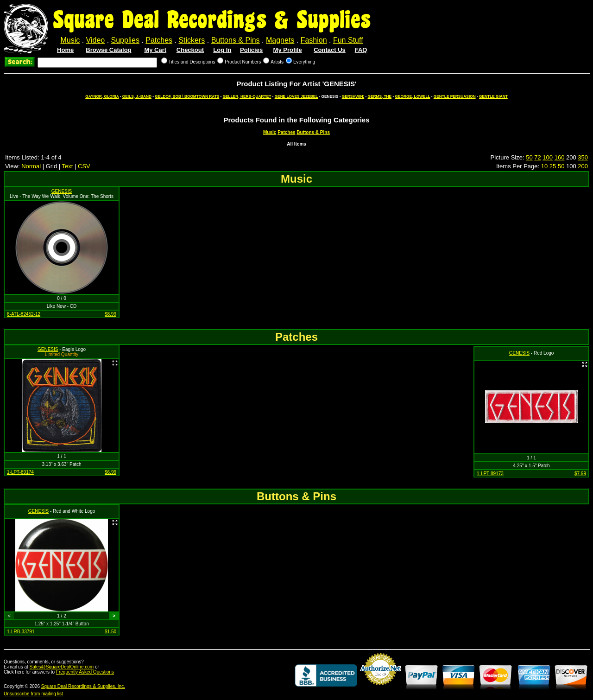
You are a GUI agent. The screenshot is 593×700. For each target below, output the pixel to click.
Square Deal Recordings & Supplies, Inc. (83, 686)
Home (65, 50)
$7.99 (580, 474)
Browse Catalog (108, 50)
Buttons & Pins (236, 40)
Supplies (125, 40)
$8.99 (110, 314)
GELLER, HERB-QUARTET (247, 96)
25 (553, 166)
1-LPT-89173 (490, 474)
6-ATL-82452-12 (24, 314)
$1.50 (110, 632)
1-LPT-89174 (20, 472)
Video (96, 40)
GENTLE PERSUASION (455, 96)
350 (583, 157)
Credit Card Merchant (380, 689)
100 (548, 157)
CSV (84, 166)
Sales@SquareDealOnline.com (62, 667)
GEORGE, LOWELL (413, 96)
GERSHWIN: (353, 96)
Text (68, 166)
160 (560, 157)
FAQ (361, 50)
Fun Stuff (348, 40)
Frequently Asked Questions (85, 672)
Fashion (314, 40)
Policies (251, 50)
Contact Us (330, 50)
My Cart (155, 50)
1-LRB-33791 (21, 632)
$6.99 (110, 472)
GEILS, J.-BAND (137, 96)
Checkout (190, 50)
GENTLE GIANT (493, 96)
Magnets (280, 40)
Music (70, 40)
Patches (159, 40)
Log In (222, 50)
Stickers (192, 40)
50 (529, 157)
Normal (31, 166)
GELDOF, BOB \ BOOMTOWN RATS (187, 96)
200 (583, 166)
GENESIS (62, 191)
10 (544, 166)
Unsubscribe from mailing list (33, 694)
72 (537, 157)
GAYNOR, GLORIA (102, 96)
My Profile (288, 50)
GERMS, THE (380, 96)
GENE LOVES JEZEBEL (296, 96)
